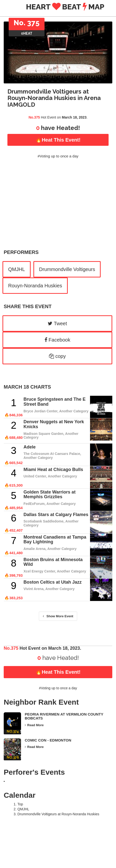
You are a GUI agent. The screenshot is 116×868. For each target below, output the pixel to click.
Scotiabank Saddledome (44, 521)
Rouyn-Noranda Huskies (35, 286)
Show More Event (58, 616)
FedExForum (34, 504)
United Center (35, 476)
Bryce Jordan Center (40, 411)
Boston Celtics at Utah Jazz (53, 582)
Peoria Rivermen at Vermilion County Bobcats (64, 716)
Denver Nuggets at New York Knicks (54, 424)
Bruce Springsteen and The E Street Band (55, 402)
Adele (30, 447)
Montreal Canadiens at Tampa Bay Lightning (55, 540)
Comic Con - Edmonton (48, 740)
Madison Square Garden (43, 434)
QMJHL (17, 269)
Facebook (57, 340)
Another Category (74, 411)
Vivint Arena (34, 589)
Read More (34, 725)
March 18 (16, 387)
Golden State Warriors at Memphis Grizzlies (49, 495)
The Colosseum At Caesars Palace (52, 454)
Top (20, 804)
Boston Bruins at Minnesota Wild (53, 562)
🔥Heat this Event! (58, 140)
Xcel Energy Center (39, 571)
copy (57, 356)
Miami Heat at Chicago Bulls (53, 470)
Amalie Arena (35, 549)
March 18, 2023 (74, 117)
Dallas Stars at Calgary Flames (56, 515)
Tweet (57, 323)
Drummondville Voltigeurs (67, 269)
